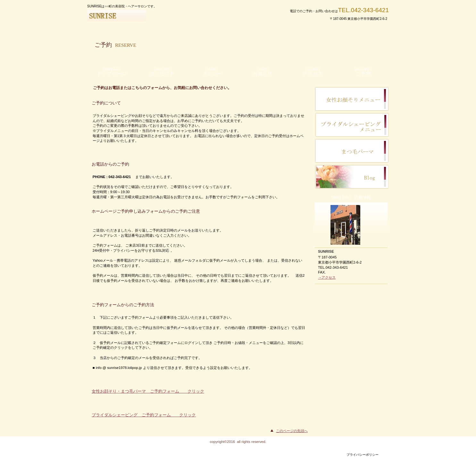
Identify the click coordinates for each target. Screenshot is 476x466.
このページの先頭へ (292, 431)
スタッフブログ (352, 99)
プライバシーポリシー (363, 455)
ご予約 (352, 177)
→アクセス (327, 277)
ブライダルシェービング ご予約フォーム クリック (144, 415)
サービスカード (352, 151)
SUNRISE (164, 16)
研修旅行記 (352, 125)
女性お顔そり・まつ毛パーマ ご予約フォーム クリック (148, 391)
